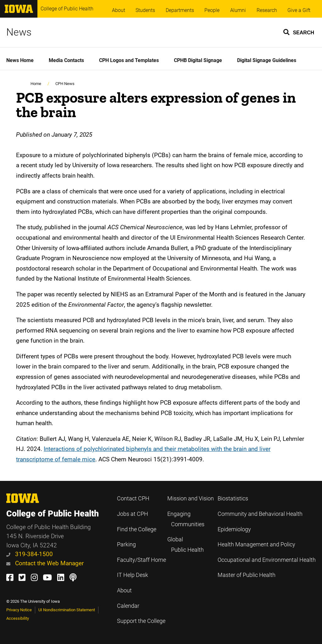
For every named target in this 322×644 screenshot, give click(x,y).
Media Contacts (66, 60)
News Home (20, 60)
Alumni (238, 10)
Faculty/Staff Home (142, 560)
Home (36, 84)
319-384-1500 (30, 554)
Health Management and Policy (256, 544)
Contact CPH (133, 499)
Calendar (128, 606)
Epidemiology (234, 529)
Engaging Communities (186, 519)
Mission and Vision (191, 499)
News (19, 32)
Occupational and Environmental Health (267, 560)
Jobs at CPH (133, 514)
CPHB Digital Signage (198, 60)
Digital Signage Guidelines (267, 60)
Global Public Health (186, 545)
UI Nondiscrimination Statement (67, 610)
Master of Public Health (247, 575)
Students (145, 10)
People (212, 10)
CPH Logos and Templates (129, 60)
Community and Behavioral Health (260, 514)
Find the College (137, 529)
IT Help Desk (133, 575)
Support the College (141, 621)
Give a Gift (299, 10)
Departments (180, 10)
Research (267, 10)
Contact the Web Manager (45, 563)
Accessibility (18, 618)
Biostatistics (233, 499)
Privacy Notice (19, 610)
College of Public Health (67, 9)
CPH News (65, 84)
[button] (299, 32)
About (119, 10)
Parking (126, 544)
